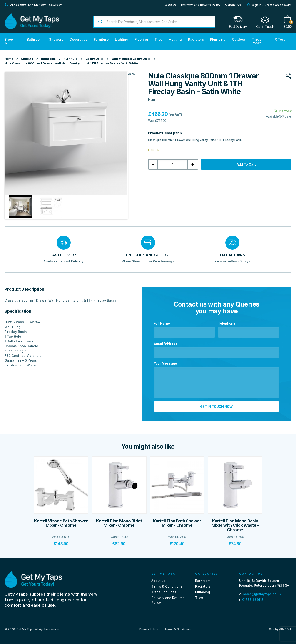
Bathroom (35, 40)
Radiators (196, 40)
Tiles (158, 40)
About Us (170, 5)
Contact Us (233, 5)
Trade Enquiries (164, 592)
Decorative (79, 40)
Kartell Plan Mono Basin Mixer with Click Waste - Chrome (235, 525)
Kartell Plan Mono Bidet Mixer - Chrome (119, 523)
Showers (56, 40)
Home (9, 59)
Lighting (122, 40)
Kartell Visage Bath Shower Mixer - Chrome (61, 523)
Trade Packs (257, 41)
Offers (280, 40)
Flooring (141, 40)
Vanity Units (95, 59)
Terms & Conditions (167, 586)
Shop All (9, 41)
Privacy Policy (148, 629)
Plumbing (218, 40)
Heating (175, 40)
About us (158, 580)
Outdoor (239, 40)
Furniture (101, 40)
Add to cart (246, 164)
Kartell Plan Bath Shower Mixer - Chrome (177, 523)
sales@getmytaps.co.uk (262, 594)
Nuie (151, 99)
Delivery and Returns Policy (201, 5)
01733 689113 (253, 600)
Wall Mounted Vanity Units (131, 59)
